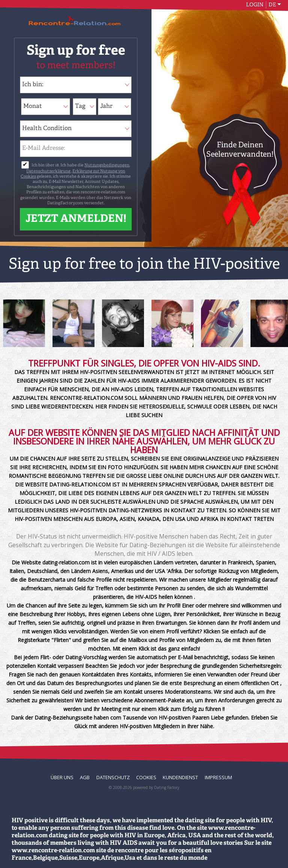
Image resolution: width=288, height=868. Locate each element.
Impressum (218, 777)
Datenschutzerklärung (48, 171)
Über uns (62, 777)
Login (255, 5)
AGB (85, 777)
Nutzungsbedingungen (107, 165)
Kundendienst (180, 777)
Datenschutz (113, 777)
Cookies (146, 777)
